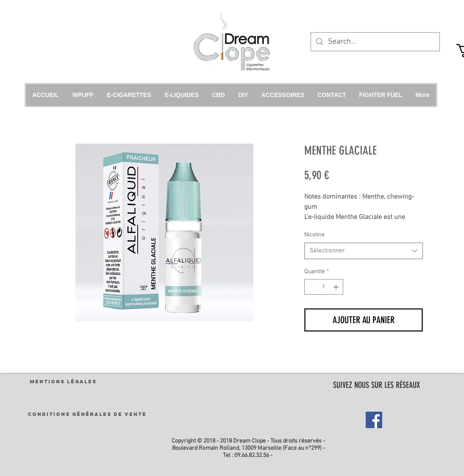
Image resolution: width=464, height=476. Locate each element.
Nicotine (314, 235)
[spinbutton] (324, 287)
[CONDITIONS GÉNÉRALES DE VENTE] (87, 414)
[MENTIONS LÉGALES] (63, 381)
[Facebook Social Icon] (374, 420)
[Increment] (337, 287)
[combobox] (364, 251)
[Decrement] (311, 287)
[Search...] (375, 42)
